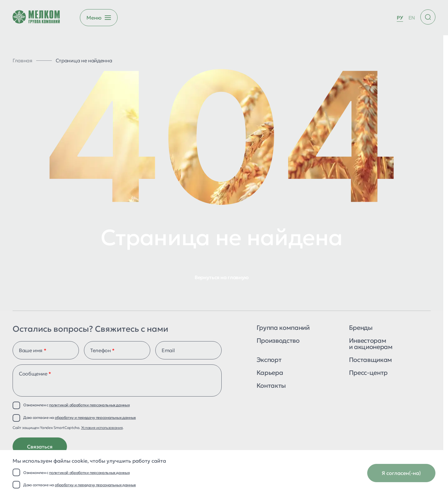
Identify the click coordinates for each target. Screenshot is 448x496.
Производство (278, 341)
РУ (400, 18)
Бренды (361, 328)
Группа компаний (283, 328)
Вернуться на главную (222, 277)
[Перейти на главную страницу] (36, 18)
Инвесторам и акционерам (371, 344)
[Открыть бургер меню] (99, 18)
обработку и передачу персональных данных (95, 485)
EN (412, 18)
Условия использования (102, 428)
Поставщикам (371, 360)
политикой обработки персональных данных (89, 473)
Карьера (270, 373)
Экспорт (269, 360)
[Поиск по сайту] (428, 17)
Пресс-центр (368, 373)
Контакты (271, 386)
